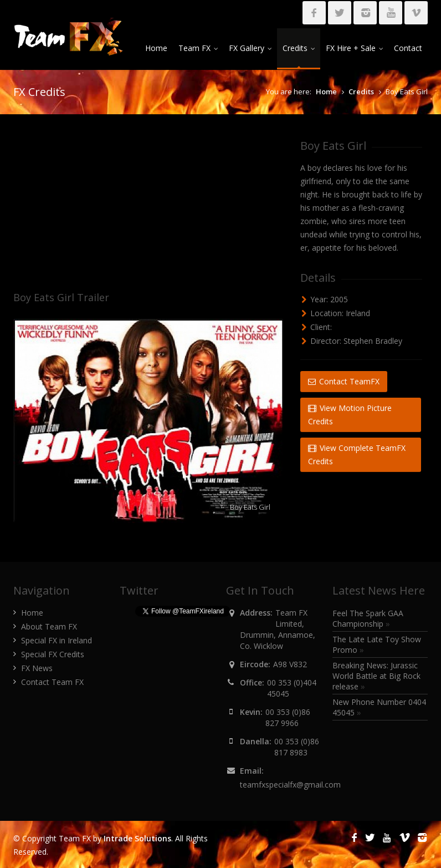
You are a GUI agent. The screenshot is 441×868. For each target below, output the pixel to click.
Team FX (198, 48)
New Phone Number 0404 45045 (379, 707)
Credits (299, 48)
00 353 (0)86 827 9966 (288, 717)
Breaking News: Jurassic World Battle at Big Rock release (376, 676)
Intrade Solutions (137, 838)
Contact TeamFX (344, 381)
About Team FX (49, 626)
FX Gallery (250, 48)
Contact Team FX (52, 682)
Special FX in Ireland (57, 640)
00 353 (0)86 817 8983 (297, 747)
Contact (408, 48)
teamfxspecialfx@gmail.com (290, 785)
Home (156, 48)
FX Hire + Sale (354, 48)
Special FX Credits (53, 654)
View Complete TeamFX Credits (357, 455)
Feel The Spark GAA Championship (368, 618)
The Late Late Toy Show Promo (377, 644)
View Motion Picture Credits (350, 415)
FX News (37, 668)
